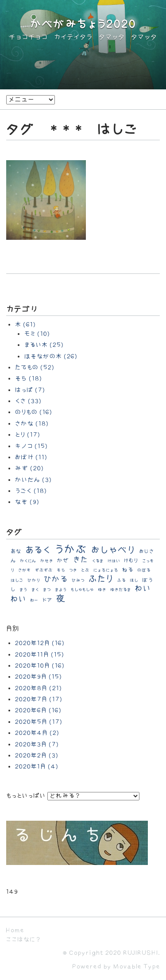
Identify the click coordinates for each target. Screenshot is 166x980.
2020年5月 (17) (39, 722)
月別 (13, 629)
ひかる (56, 579)
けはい (114, 561)
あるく (38, 550)
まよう (61, 590)
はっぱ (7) (30, 390)
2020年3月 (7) (37, 744)
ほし (134, 580)
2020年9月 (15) (39, 677)
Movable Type (137, 967)
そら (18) (29, 379)
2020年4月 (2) (37, 733)
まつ (47, 590)
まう (23, 590)
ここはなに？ (23, 940)
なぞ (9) (27, 502)
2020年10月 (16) (40, 666)
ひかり (34, 580)
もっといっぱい (26, 796)
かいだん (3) (33, 480)
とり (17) (28, 435)
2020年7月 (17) (39, 699)
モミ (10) (37, 334)
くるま (98, 561)
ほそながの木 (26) (51, 356)
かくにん (28, 561)
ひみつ (78, 580)
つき (73, 570)
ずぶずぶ (44, 570)
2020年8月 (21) (39, 688)
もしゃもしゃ (82, 590)
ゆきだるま (121, 590)
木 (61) (25, 325)
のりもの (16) (34, 412)
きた (81, 560)
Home (15, 930)
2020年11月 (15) (40, 655)
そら (61, 570)
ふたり (101, 579)
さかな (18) (32, 424)
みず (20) (29, 468)
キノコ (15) (31, 446)
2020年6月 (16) (38, 710)
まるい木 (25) (44, 345)
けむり (131, 561)
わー (34, 600)
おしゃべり (113, 550)
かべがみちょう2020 (83, 25)
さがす (25, 570)
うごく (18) (31, 491)
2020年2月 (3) (37, 755)
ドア (47, 600)
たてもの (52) (35, 367)
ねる (128, 570)
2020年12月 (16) (40, 643)
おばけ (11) (31, 457)
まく (35, 590)
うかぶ (71, 550)
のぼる (144, 570)
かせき (47, 561)
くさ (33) (28, 401)
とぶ (85, 570)
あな (16, 551)
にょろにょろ (106, 570)
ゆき (102, 590)
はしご (17, 580)
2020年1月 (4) (37, 767)
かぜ (63, 561)
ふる (122, 580)
